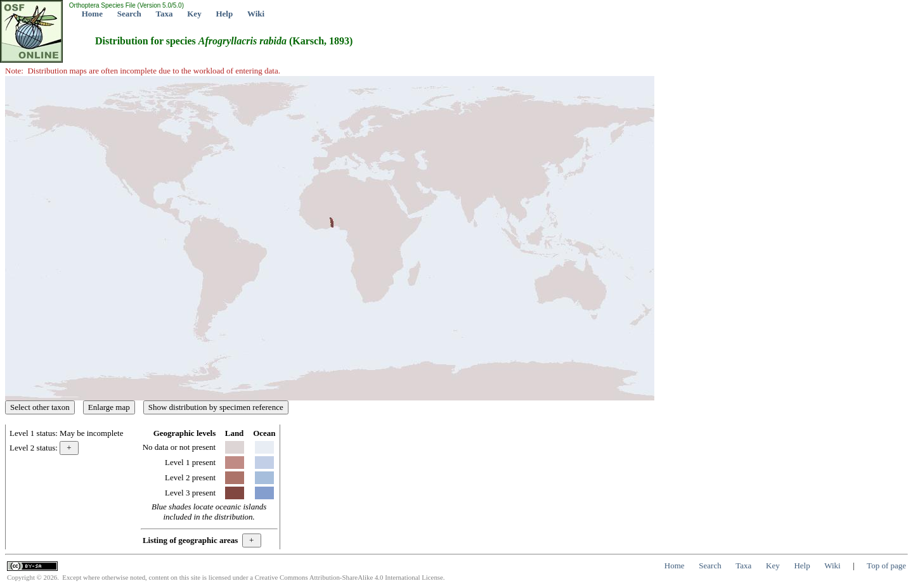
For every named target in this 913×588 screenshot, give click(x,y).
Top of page (886, 566)
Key (194, 14)
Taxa (165, 14)
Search (129, 14)
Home (92, 14)
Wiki (256, 14)
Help (224, 14)
